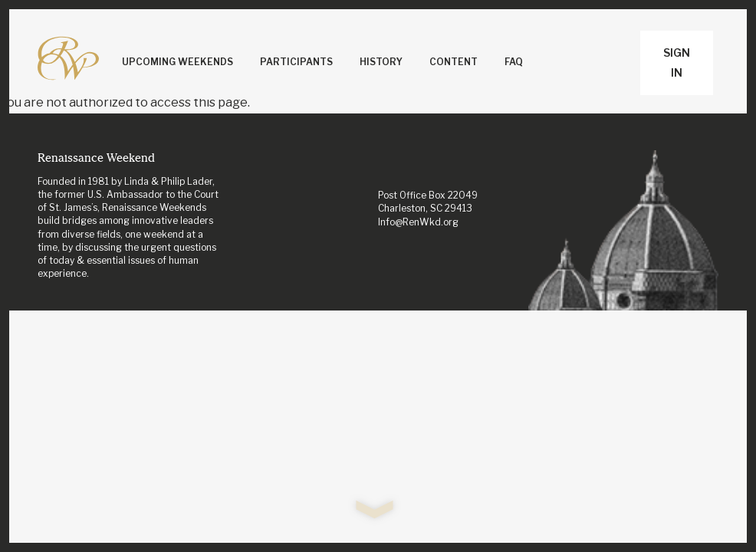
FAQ (514, 62)
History (381, 62)
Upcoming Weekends (177, 62)
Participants (296, 62)
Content (454, 62)
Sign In (677, 62)
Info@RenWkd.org (418, 222)
